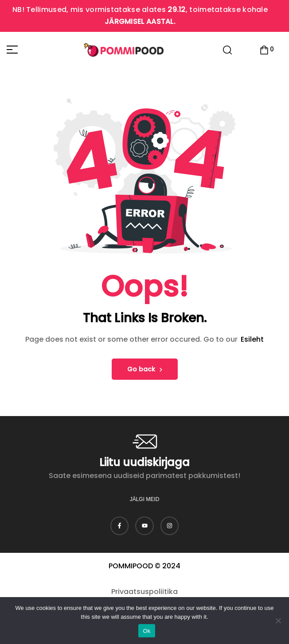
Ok (146, 631)
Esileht (252, 339)
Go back (145, 369)
